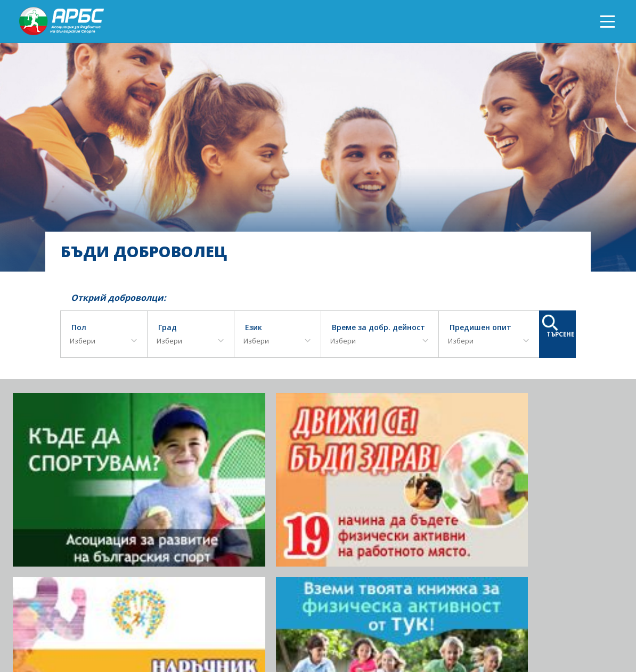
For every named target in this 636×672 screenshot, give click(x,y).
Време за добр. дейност (378, 328)
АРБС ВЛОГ (451, 627)
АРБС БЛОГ (405, 627)
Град (168, 328)
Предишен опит (480, 328)
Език (254, 328)
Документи (500, 627)
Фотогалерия (259, 627)
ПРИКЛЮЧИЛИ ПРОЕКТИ (336, 627)
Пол (79, 328)
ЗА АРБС (211, 627)
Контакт (608, 627)
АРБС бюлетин (557, 627)
